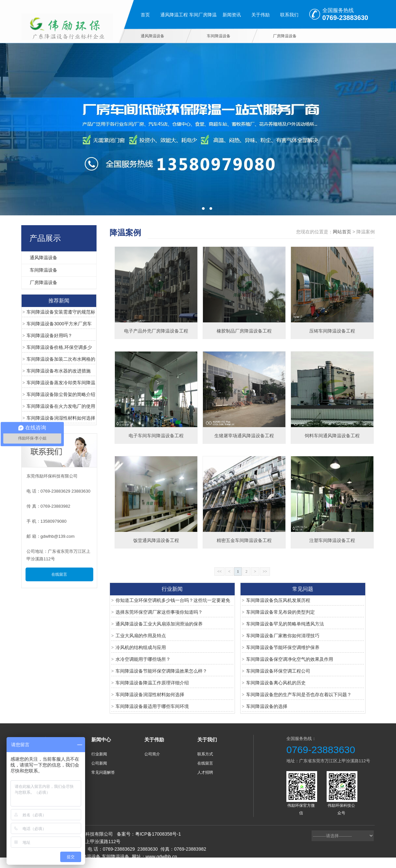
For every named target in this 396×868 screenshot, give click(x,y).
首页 (145, 15)
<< (220, 571)
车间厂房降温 (203, 15)
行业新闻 (99, 754)
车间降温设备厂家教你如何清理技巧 (283, 636)
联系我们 (289, 15)
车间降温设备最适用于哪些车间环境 (152, 706)
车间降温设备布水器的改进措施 (59, 371)
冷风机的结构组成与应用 (141, 647)
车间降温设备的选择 (267, 706)
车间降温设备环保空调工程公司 (278, 671)
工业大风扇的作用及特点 (141, 636)
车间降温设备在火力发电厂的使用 (61, 406)
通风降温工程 (174, 15)
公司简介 (152, 754)
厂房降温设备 (285, 36)
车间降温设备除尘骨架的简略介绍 (61, 394)
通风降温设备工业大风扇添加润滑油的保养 (159, 624)
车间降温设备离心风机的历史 (276, 683)
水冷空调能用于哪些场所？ (143, 659)
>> (265, 571)
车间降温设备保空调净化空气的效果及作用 (290, 659)
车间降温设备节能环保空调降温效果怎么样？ (161, 671)
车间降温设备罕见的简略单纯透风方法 (285, 624)
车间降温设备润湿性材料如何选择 (61, 418)
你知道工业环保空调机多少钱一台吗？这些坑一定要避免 (173, 600)
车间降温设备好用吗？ (49, 335)
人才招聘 (205, 772)
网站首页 (342, 232)
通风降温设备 (153, 36)
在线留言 (59, 574)
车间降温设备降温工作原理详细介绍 (152, 683)
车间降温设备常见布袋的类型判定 (280, 612)
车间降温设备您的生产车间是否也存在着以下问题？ (299, 695)
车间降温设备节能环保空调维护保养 (283, 647)
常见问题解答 (103, 772)
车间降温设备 (219, 36)
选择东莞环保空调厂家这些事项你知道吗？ (159, 612)
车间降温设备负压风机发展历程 (278, 600)
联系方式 (205, 754)
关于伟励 (261, 15)
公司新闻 (99, 763)
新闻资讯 (232, 15)
